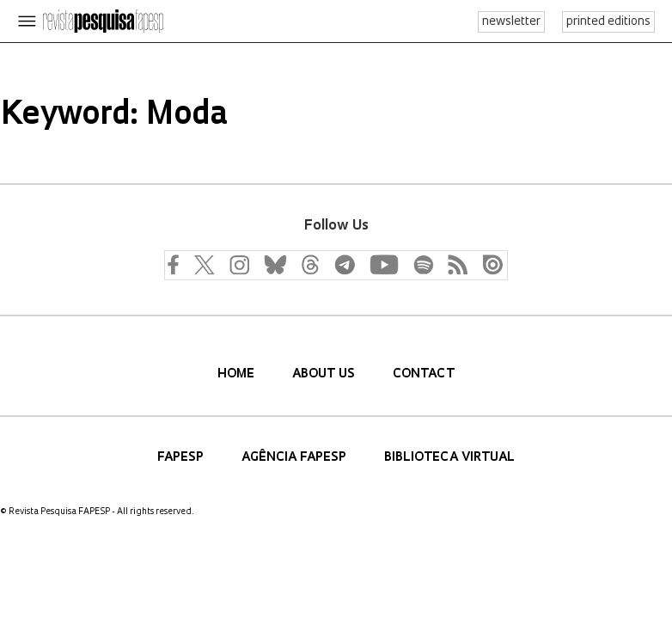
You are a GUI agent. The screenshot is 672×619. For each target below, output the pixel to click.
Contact (424, 374)
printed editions (608, 22)
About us (325, 374)
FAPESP (182, 458)
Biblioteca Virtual (449, 458)
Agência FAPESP (296, 458)
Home (238, 374)
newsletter (511, 22)
